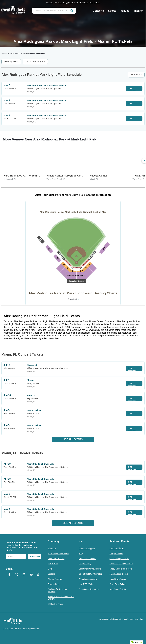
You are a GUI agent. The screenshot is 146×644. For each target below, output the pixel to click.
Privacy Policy (85, 564)
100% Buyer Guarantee (58, 553)
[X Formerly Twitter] (17, 575)
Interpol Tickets (116, 553)
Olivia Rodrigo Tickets (119, 559)
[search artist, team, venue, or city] (54, 11)
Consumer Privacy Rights (90, 569)
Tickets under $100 (35, 62)
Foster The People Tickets (121, 564)
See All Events (73, 439)
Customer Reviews (56, 559)
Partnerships (53, 584)
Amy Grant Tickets (118, 589)
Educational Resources (89, 589)
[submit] (72, 11)
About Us (52, 548)
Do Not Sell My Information (90, 574)
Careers (51, 574)
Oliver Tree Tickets (118, 584)
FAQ (81, 553)
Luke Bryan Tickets (118, 579)
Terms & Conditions (87, 559)
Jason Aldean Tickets (119, 574)
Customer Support (87, 548)
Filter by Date (11, 62)
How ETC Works (86, 584)
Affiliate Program (55, 579)
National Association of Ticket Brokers (61, 598)
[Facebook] (9, 575)
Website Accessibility (88, 579)
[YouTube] (31, 575)
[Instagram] (24, 575)
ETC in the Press (55, 604)
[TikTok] (38, 575)
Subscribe (35, 556)
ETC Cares (53, 564)
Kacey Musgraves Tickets (121, 569)
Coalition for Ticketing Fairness (57, 590)
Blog (50, 569)
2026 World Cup (117, 548)
